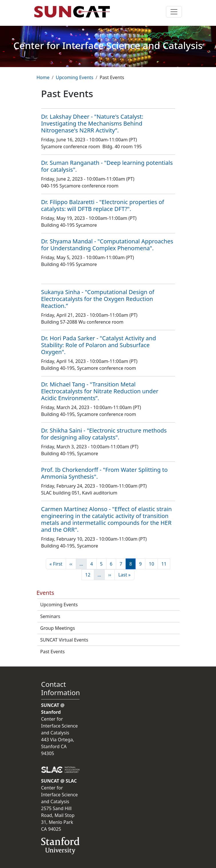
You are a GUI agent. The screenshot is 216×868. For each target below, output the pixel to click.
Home (43, 77)
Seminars (50, 616)
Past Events (53, 652)
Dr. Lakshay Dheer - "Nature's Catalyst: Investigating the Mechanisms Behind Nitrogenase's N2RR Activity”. (92, 123)
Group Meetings (58, 628)
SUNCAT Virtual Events (64, 640)
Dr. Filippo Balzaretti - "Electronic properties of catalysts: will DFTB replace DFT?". (103, 205)
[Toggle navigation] (174, 12)
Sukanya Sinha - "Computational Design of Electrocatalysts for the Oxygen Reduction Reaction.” (98, 299)
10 (153, 564)
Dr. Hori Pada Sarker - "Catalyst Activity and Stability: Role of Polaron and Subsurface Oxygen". (99, 345)
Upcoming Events (75, 77)
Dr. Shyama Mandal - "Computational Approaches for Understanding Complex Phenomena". (107, 245)
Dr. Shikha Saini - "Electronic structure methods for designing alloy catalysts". (104, 434)
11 (166, 564)
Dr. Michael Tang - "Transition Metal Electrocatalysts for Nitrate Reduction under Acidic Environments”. (100, 391)
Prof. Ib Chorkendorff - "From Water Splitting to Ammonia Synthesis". (104, 473)
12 (90, 574)
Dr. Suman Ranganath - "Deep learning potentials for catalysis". (107, 166)
